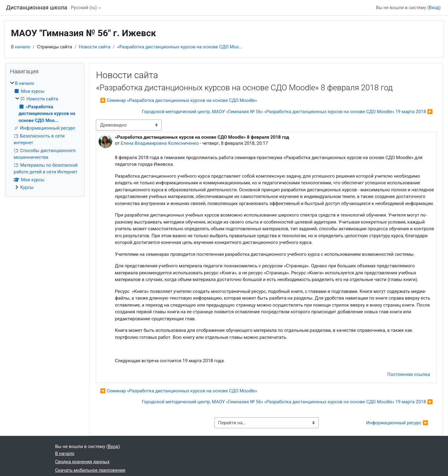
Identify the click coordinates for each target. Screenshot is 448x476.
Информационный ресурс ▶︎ (397, 423)
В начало (21, 47)
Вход (434, 8)
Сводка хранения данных (82, 462)
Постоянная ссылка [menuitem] (409, 374)
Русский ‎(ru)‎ (84, 8)
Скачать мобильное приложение (90, 470)
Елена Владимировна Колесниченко (160, 143)
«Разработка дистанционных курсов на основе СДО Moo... (180, 47)
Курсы (27, 187)
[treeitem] (45, 136)
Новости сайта (95, 47)
